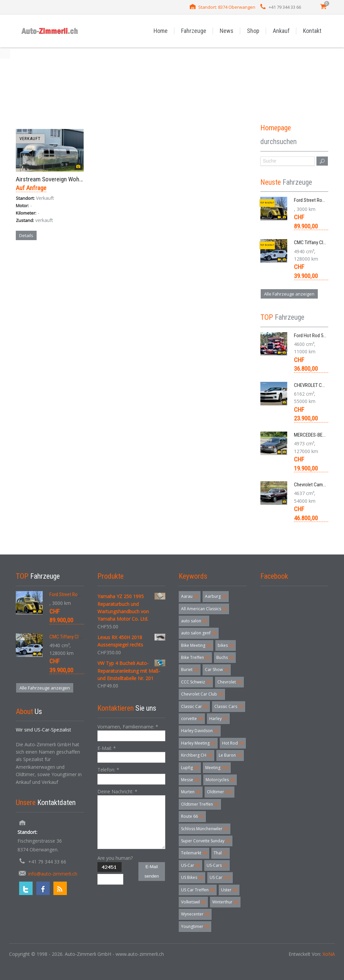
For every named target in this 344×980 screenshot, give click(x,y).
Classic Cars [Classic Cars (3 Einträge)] (229, 706)
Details (26, 235)
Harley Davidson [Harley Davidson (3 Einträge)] (200, 731)
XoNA (329, 954)
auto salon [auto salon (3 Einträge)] (194, 621)
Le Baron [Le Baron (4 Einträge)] (230, 755)
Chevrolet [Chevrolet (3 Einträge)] (229, 682)
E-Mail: (107, 748)
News (227, 31)
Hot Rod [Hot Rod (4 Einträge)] (233, 743)
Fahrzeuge (194, 31)
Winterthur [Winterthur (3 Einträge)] (225, 902)
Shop (253, 31)
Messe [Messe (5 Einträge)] (190, 780)
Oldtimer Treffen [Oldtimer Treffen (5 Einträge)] (200, 804)
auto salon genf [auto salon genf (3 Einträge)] (199, 633)
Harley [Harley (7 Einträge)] (218, 719)
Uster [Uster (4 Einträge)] (229, 890)
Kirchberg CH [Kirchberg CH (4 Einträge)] (197, 755)
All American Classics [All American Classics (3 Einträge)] (204, 609)
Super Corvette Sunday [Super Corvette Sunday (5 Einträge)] (206, 841)
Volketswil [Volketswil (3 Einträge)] (193, 902)
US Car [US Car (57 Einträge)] (220, 877)
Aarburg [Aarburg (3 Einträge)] (216, 596)
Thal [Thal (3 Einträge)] (221, 853)
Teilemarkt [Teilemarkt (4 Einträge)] (194, 853)
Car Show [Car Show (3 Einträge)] (217, 670)
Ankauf (281, 31)
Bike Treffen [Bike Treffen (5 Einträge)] (195, 657)
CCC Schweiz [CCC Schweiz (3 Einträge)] (196, 682)
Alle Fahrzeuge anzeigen (289, 294)
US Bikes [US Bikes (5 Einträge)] (192, 877)
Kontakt (312, 31)
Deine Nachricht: (117, 791)
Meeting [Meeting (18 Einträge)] (217, 768)
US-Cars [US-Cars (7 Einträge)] (217, 865)
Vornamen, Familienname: (128, 727)
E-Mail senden (152, 871)
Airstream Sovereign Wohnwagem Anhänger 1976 (77, 179)
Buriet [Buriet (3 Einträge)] (190, 670)
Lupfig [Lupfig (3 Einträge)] (190, 768)
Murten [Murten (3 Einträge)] (191, 792)
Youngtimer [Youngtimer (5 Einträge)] (195, 926)
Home (161, 31)
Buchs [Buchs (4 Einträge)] (225, 657)
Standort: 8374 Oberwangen (227, 7)
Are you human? (115, 858)
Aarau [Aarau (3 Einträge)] (190, 596)
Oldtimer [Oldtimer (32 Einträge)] (220, 792)
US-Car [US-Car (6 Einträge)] (190, 865)
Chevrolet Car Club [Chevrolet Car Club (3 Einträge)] (202, 694)
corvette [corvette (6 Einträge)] (192, 719)
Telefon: (108, 770)
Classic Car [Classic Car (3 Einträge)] (194, 706)
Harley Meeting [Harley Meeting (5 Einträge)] (198, 743)
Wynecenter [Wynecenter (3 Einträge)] (195, 914)
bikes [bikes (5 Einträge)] (226, 645)
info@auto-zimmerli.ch (53, 874)
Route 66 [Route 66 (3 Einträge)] (192, 816)
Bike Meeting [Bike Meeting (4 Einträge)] (196, 645)
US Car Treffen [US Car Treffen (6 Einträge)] (198, 890)
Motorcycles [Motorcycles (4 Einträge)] (220, 780)
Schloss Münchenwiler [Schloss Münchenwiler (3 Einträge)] (205, 829)
